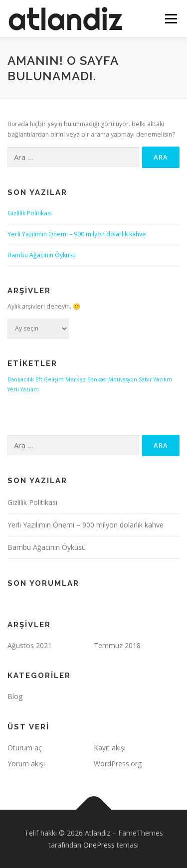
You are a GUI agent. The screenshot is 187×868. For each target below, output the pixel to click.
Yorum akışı (26, 764)
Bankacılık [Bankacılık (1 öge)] (21, 379)
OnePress (99, 845)
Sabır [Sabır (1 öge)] (145, 379)
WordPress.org (118, 764)
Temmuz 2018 (117, 645)
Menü (170, 19)
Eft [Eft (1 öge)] (39, 379)
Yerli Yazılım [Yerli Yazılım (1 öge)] (23, 389)
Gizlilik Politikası (30, 213)
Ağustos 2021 (30, 645)
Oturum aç (25, 748)
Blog (15, 696)
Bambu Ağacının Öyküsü (42, 255)
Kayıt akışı (110, 748)
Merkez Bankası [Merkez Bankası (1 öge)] (86, 379)
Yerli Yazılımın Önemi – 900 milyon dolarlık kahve (77, 234)
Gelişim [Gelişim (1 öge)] (54, 379)
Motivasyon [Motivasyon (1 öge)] (123, 379)
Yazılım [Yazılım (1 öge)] (163, 379)
